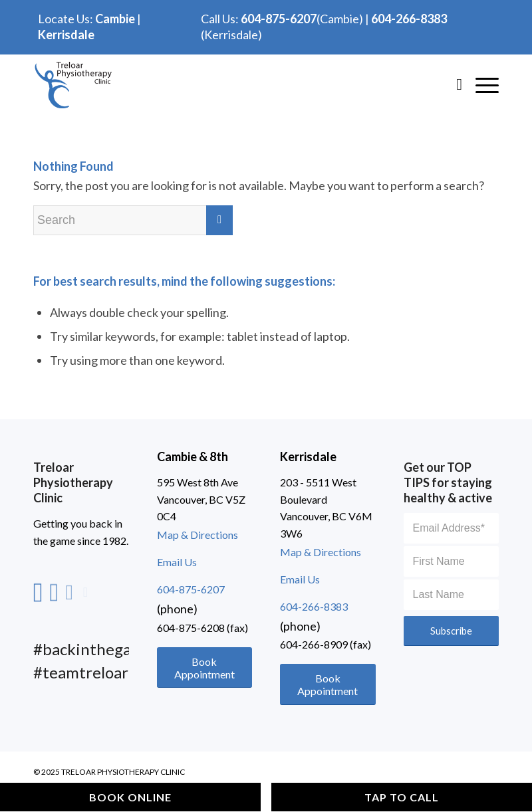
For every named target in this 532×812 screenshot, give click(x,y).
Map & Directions (198, 535)
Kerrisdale (66, 35)
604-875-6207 (279, 19)
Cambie (115, 19)
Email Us (177, 562)
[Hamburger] (480, 84)
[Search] (453, 84)
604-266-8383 (409, 19)
